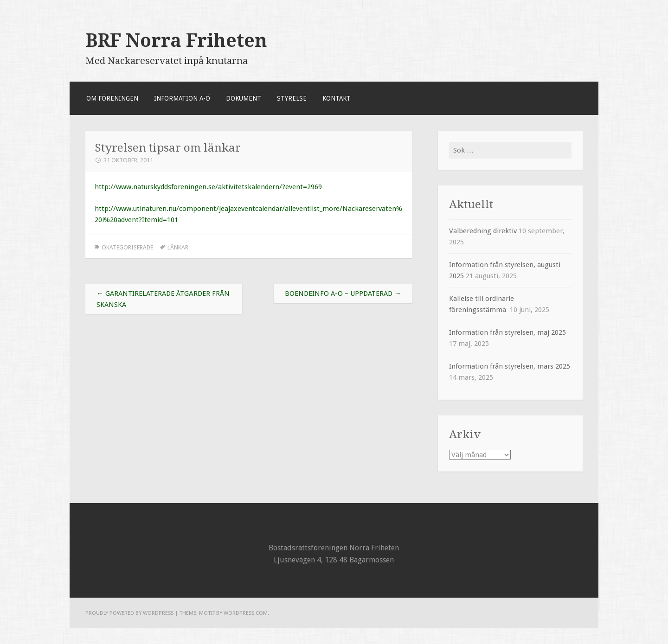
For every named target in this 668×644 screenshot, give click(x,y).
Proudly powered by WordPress (129, 613)
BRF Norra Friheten (176, 40)
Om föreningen (112, 98)
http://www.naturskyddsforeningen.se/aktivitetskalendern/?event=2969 (208, 187)
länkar (178, 247)
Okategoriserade (127, 247)
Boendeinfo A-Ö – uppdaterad (343, 293)
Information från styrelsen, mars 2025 (510, 366)
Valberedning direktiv (483, 231)
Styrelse (292, 98)
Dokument (244, 98)
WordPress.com (246, 613)
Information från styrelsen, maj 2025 (507, 332)
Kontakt (337, 98)
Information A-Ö (182, 98)
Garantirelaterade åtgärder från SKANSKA (163, 299)
